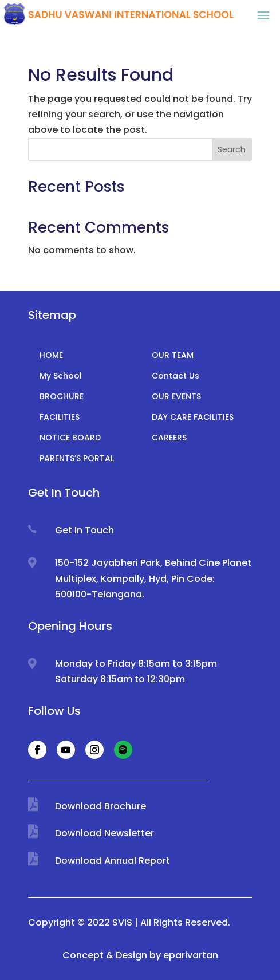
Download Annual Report (113, 861)
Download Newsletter (104, 833)
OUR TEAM (173, 355)
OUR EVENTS (176, 396)
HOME (51, 355)
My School (61, 376)
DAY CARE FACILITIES (193, 417)
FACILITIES (60, 417)
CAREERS (169, 438)
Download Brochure (100, 806)
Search (232, 149)
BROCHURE (62, 396)
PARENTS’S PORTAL (77, 458)
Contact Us (176, 376)
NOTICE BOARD (70, 438)
